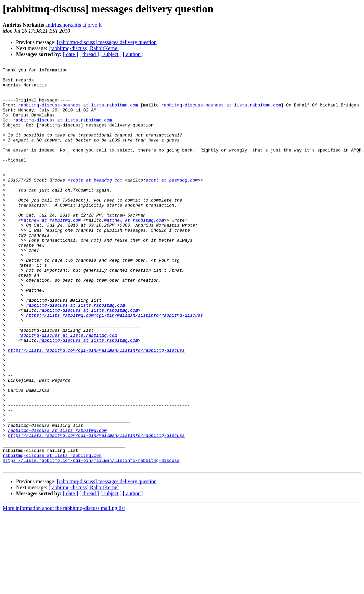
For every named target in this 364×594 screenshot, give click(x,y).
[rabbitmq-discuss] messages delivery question (107, 42)
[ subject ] (111, 54)
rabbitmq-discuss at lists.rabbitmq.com (62, 131)
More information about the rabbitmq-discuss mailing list (64, 588)
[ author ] (133, 54)
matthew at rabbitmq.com (51, 251)
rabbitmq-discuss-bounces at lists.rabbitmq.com (78, 113)
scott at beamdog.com (96, 203)
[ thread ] (89, 54)
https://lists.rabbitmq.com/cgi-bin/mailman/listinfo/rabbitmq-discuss (114, 365)
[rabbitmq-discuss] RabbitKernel (84, 48)
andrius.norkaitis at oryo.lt (73, 25)
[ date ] (70, 54)
